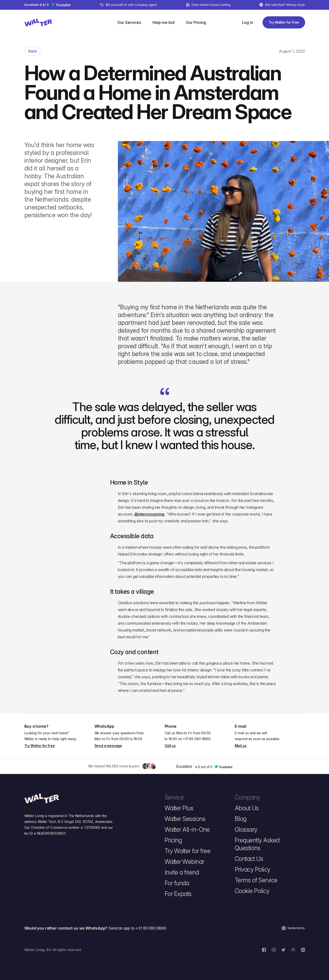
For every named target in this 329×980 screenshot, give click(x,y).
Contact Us (249, 859)
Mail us (241, 746)
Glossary (246, 829)
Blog (241, 819)
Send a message (108, 746)
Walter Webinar (184, 862)
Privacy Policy (253, 869)
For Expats (178, 894)
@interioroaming (149, 514)
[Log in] (247, 22)
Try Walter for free (40, 746)
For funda (177, 883)
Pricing (173, 840)
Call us (170, 746)
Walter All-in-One (187, 829)
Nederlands (293, 928)
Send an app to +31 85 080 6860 (137, 928)
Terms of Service (256, 880)
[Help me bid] (163, 22)
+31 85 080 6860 (197, 739)
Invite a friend (182, 872)
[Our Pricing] (196, 22)
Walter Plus (179, 808)
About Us (247, 808)
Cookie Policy (252, 891)
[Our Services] (129, 22)
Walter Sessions (185, 819)
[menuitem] (132, 22)
